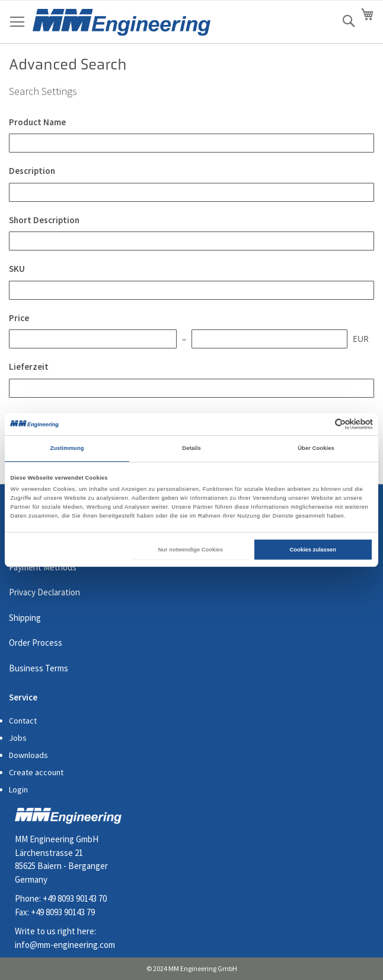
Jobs (18, 738)
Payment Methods (43, 567)
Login (18, 789)
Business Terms (39, 668)
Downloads (28, 755)
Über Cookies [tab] (316, 448)
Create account (36, 772)
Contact (23, 721)
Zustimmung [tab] (67, 448)
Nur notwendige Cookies (191, 550)
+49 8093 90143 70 (75, 898)
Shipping (25, 618)
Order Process (36, 643)
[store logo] (122, 22)
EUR (361, 339)
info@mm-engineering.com (65, 945)
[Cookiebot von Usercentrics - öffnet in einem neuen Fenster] (321, 424)
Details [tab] (191, 448)
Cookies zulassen (313, 550)
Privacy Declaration (44, 592)
